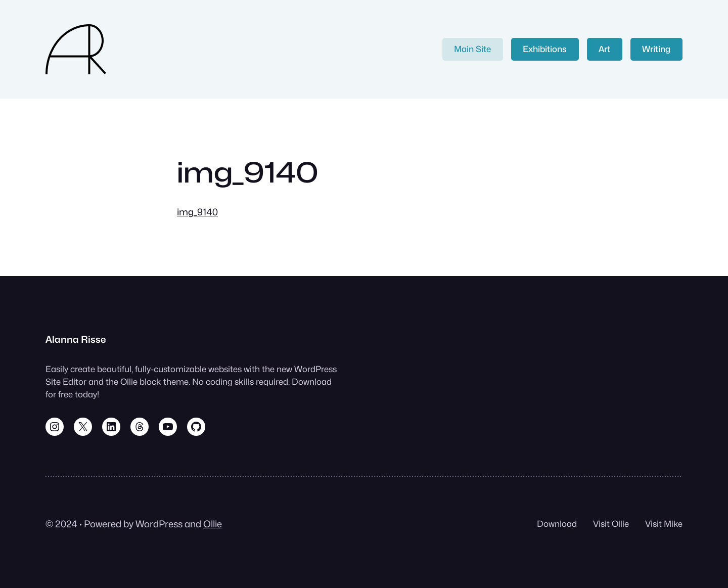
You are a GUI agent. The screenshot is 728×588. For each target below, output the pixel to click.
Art (604, 49)
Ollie (213, 524)
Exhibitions (545, 49)
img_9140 (197, 212)
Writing (656, 49)
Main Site (472, 49)
